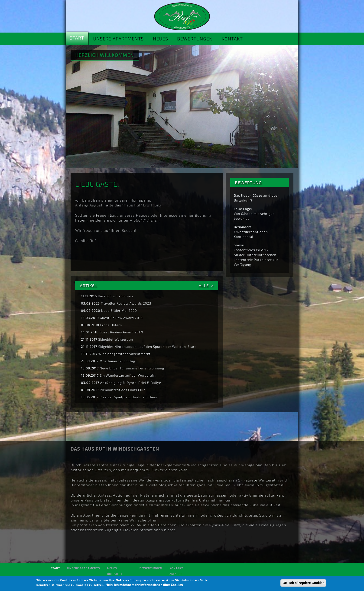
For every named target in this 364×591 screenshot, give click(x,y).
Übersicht (115, 574)
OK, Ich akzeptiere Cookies (303, 583)
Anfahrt (176, 574)
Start (77, 38)
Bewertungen (195, 39)
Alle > (206, 286)
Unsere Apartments (118, 39)
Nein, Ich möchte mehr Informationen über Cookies (144, 585)
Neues (160, 39)
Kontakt (232, 39)
